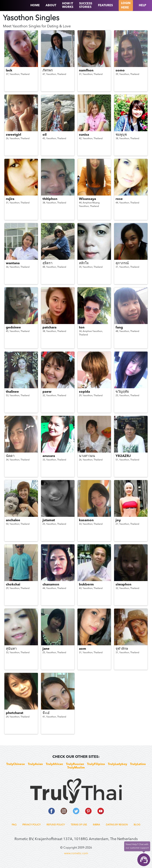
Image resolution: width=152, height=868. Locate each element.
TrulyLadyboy (117, 764)
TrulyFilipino (96, 764)
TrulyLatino (138, 764)
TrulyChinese (16, 764)
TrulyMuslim (76, 768)
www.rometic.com (76, 853)
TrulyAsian (35, 764)
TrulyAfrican (54, 764)
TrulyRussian (75, 764)
